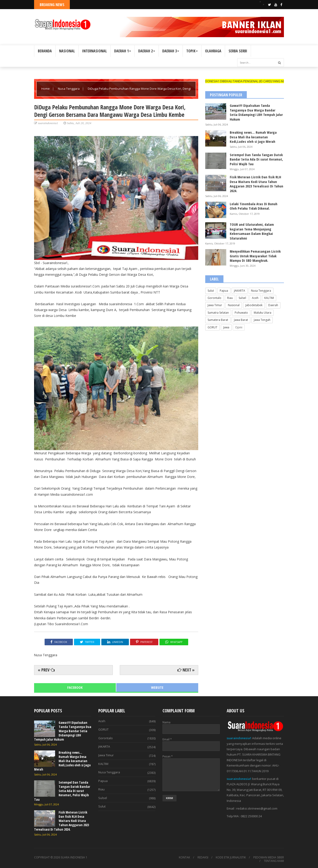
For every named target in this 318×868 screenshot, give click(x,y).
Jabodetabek (254, 305)
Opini (239, 327)
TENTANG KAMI (274, 861)
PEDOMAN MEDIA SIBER (269, 857)
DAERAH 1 (123, 51)
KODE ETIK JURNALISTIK (231, 857)
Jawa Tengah (262, 320)
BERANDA (45, 51)
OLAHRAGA (213, 51)
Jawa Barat (241, 320)
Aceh (255, 298)
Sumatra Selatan (218, 313)
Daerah (273, 305)
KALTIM (269, 298)
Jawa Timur (215, 305)
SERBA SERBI (238, 51)
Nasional (234, 305)
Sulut (211, 291)
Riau (230, 298)
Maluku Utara (263, 313)
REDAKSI (203, 857)
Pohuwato (241, 313)
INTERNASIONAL (95, 51)
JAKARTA (240, 291)
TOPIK (192, 51)
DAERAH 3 (171, 51)
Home (46, 89)
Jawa (226, 327)
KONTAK (184, 857)
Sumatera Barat (218, 320)
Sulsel (242, 298)
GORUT (212, 327)
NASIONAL (67, 51)
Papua (224, 291)
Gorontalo (214, 298)
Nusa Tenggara (69, 89)
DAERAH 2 (147, 51)
